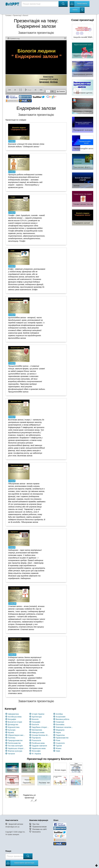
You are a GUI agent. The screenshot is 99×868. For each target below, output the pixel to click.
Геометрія (60, 722)
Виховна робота (63, 719)
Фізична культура (15, 751)
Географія (36, 722)
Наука (58, 732)
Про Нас (36, 824)
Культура (12, 730)
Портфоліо (36, 738)
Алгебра (59, 714)
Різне (58, 740)
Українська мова (39, 748)
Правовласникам (39, 827)
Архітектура (37, 717)
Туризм (59, 746)
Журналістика (14, 727)
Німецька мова (38, 732)
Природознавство (15, 740)
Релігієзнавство (14, 743)
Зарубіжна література (41, 727)
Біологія (35, 719)
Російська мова (38, 743)
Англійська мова (15, 717)
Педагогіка (60, 735)
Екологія (35, 725)
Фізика (59, 748)
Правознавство (62, 738)
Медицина (60, 730)
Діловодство (13, 725)
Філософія (36, 751)
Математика (37, 730)
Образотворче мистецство (17, 735)
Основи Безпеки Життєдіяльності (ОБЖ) (41, 735)
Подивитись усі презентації (29, 798)
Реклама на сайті (40, 829)
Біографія (12, 719)
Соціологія (60, 743)
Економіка (60, 725)
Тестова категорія (15, 746)
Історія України (38, 714)
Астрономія (61, 717)
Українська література (17, 748)
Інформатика (13, 714)
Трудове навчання (39, 746)
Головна (8, 16)
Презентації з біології (21, 16)
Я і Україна (36, 754)
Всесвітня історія (15, 722)
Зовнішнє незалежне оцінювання (65, 727)
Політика (12, 738)
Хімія (58, 751)
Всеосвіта (36, 832)
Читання (11, 754)
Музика (11, 732)
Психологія (36, 740)
